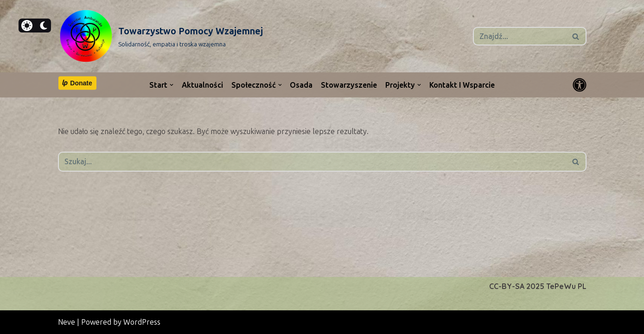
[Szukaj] (519, 36)
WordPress (142, 322)
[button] (172, 85)
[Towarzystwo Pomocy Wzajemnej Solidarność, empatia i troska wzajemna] (160, 36)
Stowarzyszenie (349, 85)
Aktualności (202, 85)
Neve (67, 322)
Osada (302, 85)
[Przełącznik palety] (580, 85)
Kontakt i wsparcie (462, 85)
